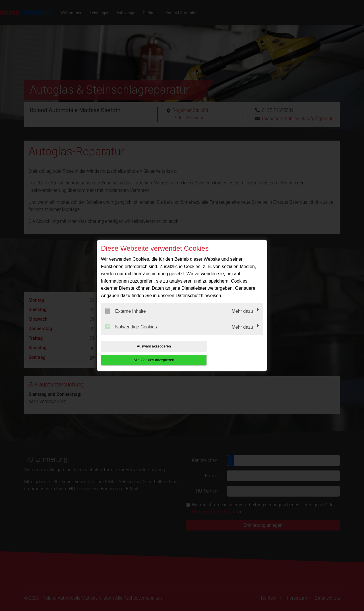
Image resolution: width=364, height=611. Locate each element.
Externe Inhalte (126, 318)
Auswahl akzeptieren (137, 353)
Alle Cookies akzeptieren (227, 353)
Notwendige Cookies (131, 334)
